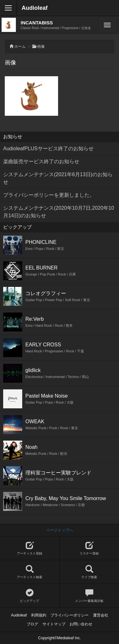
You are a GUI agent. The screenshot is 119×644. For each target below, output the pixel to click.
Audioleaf (35, 8)
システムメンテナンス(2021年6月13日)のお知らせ (58, 178)
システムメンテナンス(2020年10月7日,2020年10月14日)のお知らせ (59, 212)
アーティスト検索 (30, 572)
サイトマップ (54, 624)
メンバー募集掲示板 (89, 596)
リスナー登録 (89, 548)
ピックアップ (30, 596)
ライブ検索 (89, 572)
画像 (41, 46)
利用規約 (39, 615)
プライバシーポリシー (69, 615)
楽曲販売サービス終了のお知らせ (41, 161)
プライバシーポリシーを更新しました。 (49, 195)
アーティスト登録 (30, 548)
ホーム (20, 46)
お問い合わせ (81, 624)
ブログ (32, 624)
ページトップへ (60, 530)
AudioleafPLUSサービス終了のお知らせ (48, 149)
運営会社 (101, 615)
